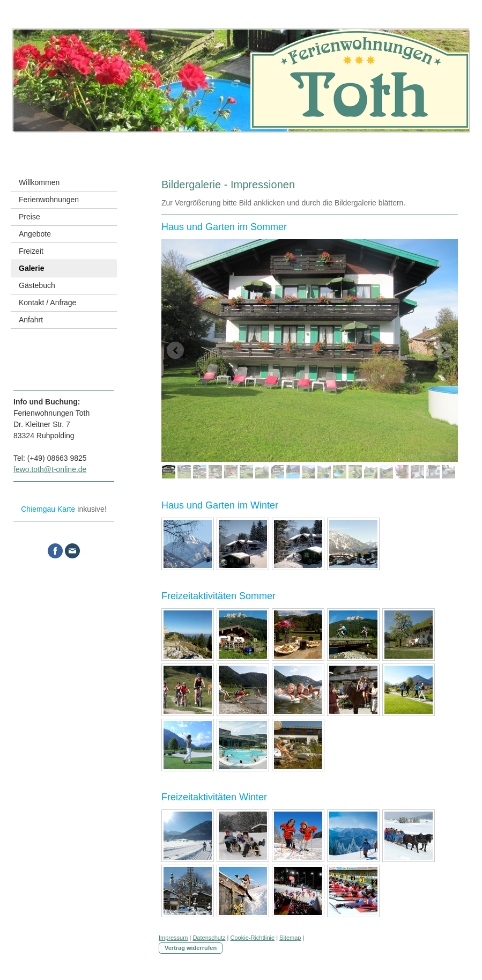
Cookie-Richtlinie (253, 938)
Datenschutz (209, 938)
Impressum (173, 938)
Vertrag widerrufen (191, 948)
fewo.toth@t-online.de (50, 469)
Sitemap (290, 938)
